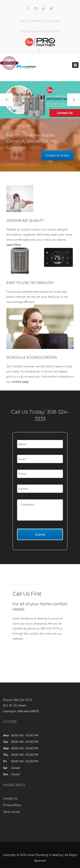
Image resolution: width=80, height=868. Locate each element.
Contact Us (10, 798)
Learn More (14, 245)
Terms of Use (11, 812)
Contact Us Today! (57, 155)
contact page (20, 382)
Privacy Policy (12, 805)
